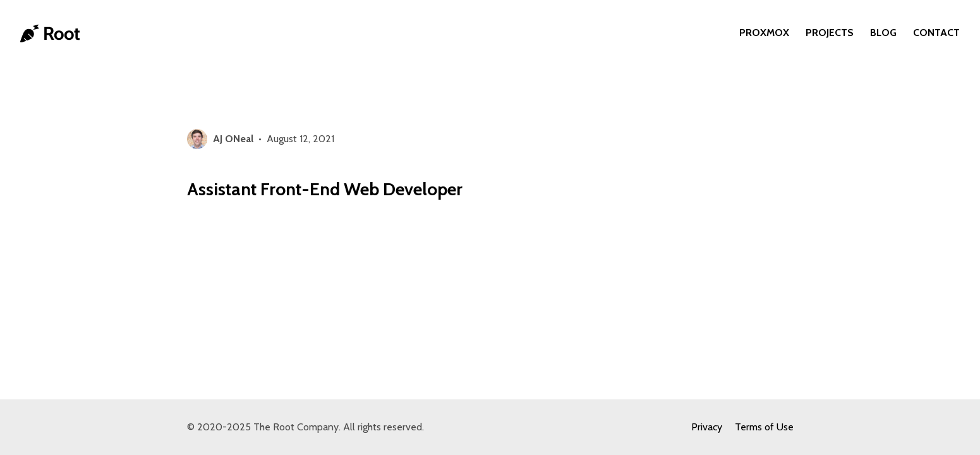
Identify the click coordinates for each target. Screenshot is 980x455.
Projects (830, 33)
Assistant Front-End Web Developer (325, 189)
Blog (883, 33)
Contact (936, 33)
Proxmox (764, 33)
